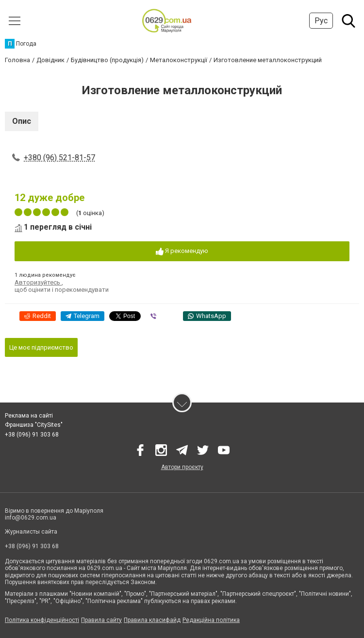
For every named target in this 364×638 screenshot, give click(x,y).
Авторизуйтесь (38, 282)
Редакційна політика (211, 620)
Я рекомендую (182, 251)
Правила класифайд (152, 620)
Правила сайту (101, 620)
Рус (321, 21)
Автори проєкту (182, 467)
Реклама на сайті (29, 416)
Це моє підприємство (41, 347)
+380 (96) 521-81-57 (59, 158)
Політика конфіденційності (42, 620)
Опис (22, 121)
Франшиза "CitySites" (34, 425)
